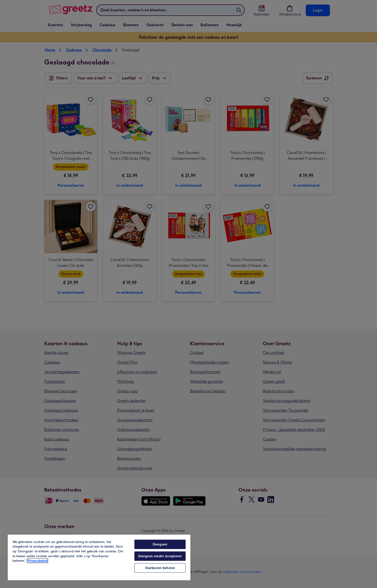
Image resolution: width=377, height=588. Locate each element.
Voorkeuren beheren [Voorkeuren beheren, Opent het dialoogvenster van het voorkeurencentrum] (160, 568)
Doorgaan (160, 544)
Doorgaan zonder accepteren (160, 556)
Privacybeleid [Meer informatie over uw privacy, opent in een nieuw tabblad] (38, 561)
